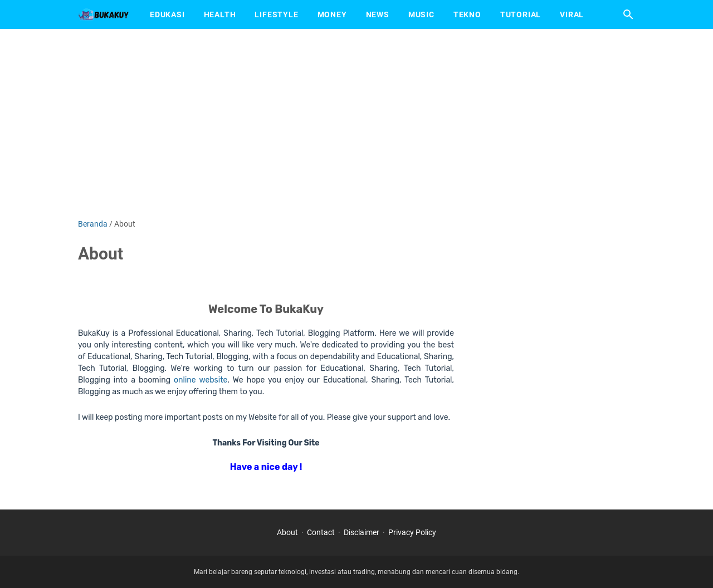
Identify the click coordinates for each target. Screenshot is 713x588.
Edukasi (167, 14)
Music (421, 14)
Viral (572, 14)
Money (332, 14)
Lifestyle (276, 14)
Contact (321, 532)
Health (220, 14)
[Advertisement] (356, 124)
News (378, 14)
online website (201, 380)
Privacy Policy (412, 532)
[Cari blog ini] (628, 14)
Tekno (467, 14)
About (287, 532)
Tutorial (521, 14)
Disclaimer (362, 532)
